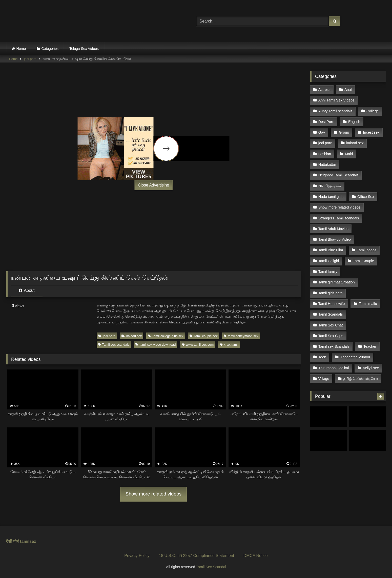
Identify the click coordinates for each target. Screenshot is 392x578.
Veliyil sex (371, 368)
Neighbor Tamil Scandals (338, 175)
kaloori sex (132, 336)
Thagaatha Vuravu (355, 357)
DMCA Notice (256, 556)
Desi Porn (326, 122)
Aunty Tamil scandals (335, 111)
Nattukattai (327, 164)
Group (344, 132)
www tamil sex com (198, 345)
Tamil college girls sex (166, 336)
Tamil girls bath (331, 293)
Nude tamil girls (331, 197)
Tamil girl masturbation (337, 282)
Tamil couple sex (204, 336)
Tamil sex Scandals (334, 346)
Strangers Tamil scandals (339, 218)
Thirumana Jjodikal (334, 368)
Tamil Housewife (332, 304)
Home (21, 49)
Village (324, 379)
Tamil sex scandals (114, 345)
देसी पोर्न (12, 541)
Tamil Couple (363, 261)
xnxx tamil (229, 345)
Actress (324, 90)
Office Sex (366, 197)
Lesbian (325, 154)
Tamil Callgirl (329, 261)
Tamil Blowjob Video (335, 239)
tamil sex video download (156, 345)
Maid (349, 154)
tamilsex (28, 541)
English (354, 122)
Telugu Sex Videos (84, 49)
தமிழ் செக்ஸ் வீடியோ (361, 379)
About (27, 290)
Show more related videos (154, 494)
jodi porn (30, 59)
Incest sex (371, 132)
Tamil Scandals (331, 314)
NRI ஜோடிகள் (330, 186)
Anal (348, 90)
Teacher (370, 346)
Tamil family (328, 272)
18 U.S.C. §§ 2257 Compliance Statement (196, 556)
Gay (322, 132)
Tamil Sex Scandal (211, 567)
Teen (322, 357)
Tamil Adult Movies (333, 229)
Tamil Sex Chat (331, 325)
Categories (50, 49)
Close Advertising (154, 185)
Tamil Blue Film (331, 250)
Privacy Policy (137, 556)
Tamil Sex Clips (331, 336)
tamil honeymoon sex (241, 336)
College (373, 111)
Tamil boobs (367, 250)
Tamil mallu (368, 304)
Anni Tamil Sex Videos (336, 100)
